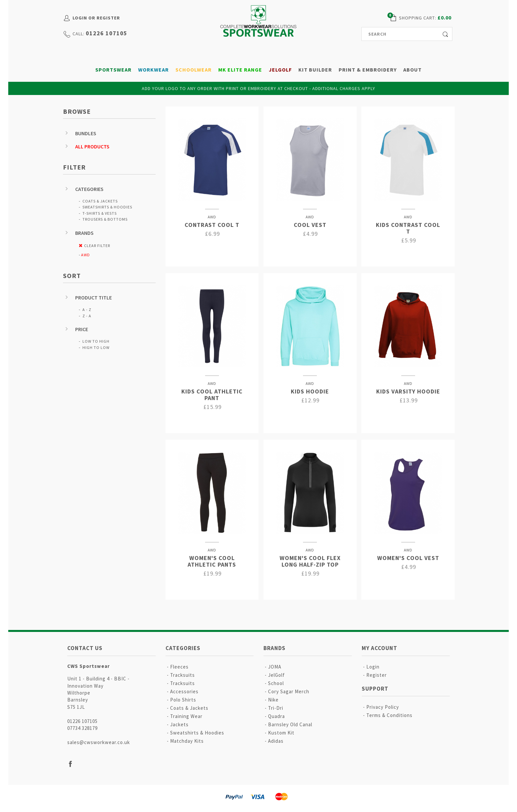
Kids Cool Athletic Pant (212, 395)
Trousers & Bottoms (105, 219)
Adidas (276, 741)
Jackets (179, 724)
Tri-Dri (276, 708)
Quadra (276, 716)
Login (373, 667)
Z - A (87, 316)
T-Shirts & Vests (100, 213)
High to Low (96, 347)
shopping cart (417, 18)
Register (377, 675)
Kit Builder (315, 70)
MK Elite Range (240, 70)
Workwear (153, 70)
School (276, 683)
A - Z (87, 310)
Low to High (96, 341)
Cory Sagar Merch (289, 691)
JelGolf (280, 70)
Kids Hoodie (310, 391)
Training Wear (186, 716)
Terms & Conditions (389, 715)
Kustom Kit (281, 733)
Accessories (184, 691)
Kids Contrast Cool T (408, 228)
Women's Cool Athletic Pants (212, 561)
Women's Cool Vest (408, 558)
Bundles (86, 133)
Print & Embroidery (368, 70)
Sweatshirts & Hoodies (107, 207)
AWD (86, 255)
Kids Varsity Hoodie (408, 391)
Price (82, 329)
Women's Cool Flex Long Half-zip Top (310, 561)
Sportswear (113, 70)
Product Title (93, 297)
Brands (84, 233)
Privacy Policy (383, 707)
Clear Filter (97, 246)
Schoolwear (194, 70)
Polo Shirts (183, 700)
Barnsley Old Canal (290, 724)
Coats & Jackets (100, 201)
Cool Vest (310, 225)
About (412, 70)
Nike (273, 700)
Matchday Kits (187, 741)
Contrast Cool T (212, 225)
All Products (92, 146)
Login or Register (96, 18)
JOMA (275, 667)
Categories (89, 189)
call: (78, 34)
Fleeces (179, 667)
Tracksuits (182, 675)
